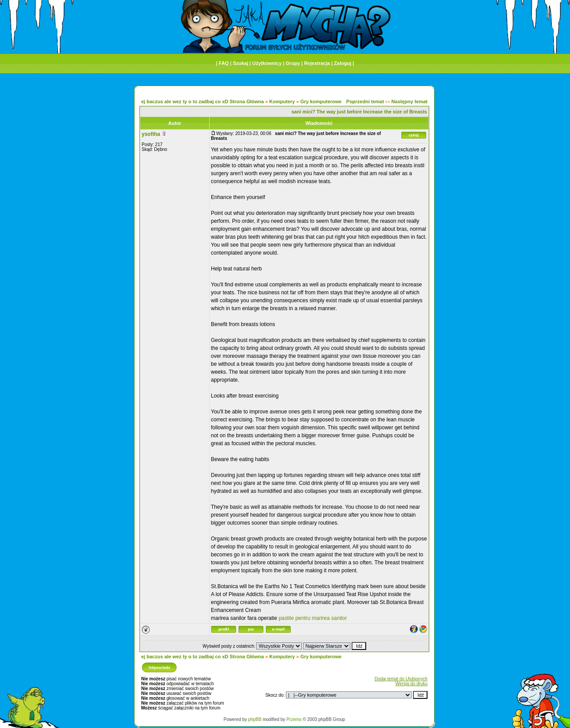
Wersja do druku (411, 684)
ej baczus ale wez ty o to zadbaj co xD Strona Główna (202, 101)
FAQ (224, 63)
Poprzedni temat (365, 101)
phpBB (255, 719)
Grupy (293, 63)
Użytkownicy (267, 63)
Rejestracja (317, 63)
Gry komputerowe (321, 101)
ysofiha (151, 134)
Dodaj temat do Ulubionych (401, 679)
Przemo (294, 719)
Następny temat (409, 101)
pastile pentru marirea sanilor (313, 618)
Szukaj (241, 63)
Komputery (282, 101)
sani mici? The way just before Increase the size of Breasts (359, 112)
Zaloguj (343, 63)
